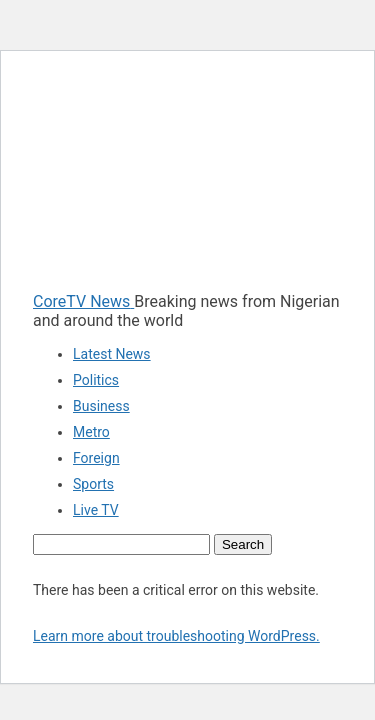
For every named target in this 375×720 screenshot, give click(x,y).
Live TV (96, 510)
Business (101, 406)
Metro (91, 432)
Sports (93, 484)
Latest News (112, 354)
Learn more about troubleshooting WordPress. (176, 636)
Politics (96, 380)
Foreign (96, 458)
